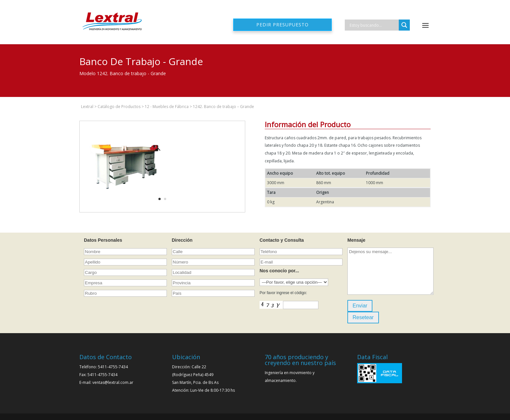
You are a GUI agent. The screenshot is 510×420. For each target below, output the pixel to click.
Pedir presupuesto (282, 25)
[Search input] (373, 25)
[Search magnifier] (404, 25)
